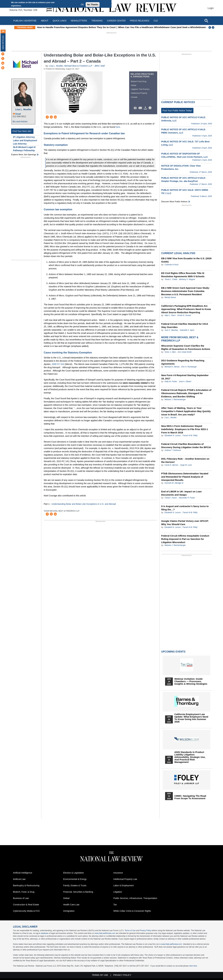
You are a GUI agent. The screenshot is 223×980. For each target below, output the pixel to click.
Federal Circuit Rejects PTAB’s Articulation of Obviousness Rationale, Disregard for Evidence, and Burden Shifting (186, 393)
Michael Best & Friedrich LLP (78, 66)
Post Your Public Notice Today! (177, 111)
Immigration (69, 911)
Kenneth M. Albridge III (174, 483)
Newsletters (79, 21)
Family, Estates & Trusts (75, 885)
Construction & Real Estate (26, 905)
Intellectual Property (139, 93)
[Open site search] (206, 21)
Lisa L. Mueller (23, 109)
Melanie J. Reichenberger (175, 400)
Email (18, 114)
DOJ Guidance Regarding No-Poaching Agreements (183, 362)
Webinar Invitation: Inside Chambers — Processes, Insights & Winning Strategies (191, 681)
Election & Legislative (73, 873)
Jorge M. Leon (186, 465)
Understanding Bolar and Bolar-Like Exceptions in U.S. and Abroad (84, 504)
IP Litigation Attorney (24, 137)
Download (146, 108)
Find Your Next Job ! (22, 131)
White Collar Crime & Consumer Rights (132, 911)
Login (211, 8)
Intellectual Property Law (125, 879)
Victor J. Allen (170, 352)
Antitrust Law (19, 879)
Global (134, 85)
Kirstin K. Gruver (184, 315)
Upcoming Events (173, 652)
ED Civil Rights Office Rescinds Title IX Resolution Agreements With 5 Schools (183, 275)
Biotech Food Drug (139, 81)
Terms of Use (130, 930)
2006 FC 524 (58, 364)
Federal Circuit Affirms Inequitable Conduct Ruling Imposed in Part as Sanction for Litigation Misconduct (185, 539)
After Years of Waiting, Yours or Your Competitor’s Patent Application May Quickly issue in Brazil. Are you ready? (186, 411)
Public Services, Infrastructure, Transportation (135, 898)
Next (213, 27)
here (118, 127)
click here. (193, 966)
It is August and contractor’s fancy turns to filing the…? (185, 508)
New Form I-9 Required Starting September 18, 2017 (185, 377)
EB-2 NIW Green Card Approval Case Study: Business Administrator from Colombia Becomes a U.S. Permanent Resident (185, 291)
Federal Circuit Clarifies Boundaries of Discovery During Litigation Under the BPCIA (186, 446)
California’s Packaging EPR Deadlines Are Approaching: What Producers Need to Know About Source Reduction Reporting (186, 309)
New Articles (3, 42)
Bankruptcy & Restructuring (26, 885)
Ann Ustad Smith (185, 352)
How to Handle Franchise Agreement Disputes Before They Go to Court (82, 27)
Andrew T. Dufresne (173, 450)
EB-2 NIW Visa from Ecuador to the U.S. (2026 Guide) (186, 260)
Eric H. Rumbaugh (189, 367)
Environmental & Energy (75, 879)
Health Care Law (71, 905)
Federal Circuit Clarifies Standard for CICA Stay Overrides (185, 325)
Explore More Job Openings (24, 155)
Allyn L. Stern (170, 315)
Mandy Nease (170, 297)
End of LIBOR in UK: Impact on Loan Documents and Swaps (181, 493)
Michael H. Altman (172, 367)
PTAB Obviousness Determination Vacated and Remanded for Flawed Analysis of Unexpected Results (185, 477)
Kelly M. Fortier (171, 382)
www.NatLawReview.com (105, 933)
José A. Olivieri (185, 382)
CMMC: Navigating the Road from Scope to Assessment (190, 797)
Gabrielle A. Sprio (187, 330)
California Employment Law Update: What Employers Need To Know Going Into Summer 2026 (191, 718)
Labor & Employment (124, 885)
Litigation (118, 892)
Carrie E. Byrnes (171, 465)
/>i (151, 108)
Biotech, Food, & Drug (24, 892)
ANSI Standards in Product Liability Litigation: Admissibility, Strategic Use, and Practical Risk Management (190, 757)
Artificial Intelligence (23, 873)
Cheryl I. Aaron (171, 498)
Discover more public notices (174, 202)
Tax (115, 905)
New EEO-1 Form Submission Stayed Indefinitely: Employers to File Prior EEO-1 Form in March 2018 (185, 429)
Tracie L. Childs (171, 279)
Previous (210, 27)
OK (82, 5)
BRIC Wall (100, 66)
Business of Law (21, 898)
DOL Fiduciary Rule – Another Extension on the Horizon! (185, 460)
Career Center (116, 21)
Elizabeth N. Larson (173, 436)
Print (136, 108)
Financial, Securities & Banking (78, 892)
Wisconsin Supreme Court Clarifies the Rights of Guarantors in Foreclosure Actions (186, 347)
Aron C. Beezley (171, 330)
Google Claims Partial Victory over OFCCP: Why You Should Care (185, 523)
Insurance (118, 873)
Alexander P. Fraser (187, 498)
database (45, 933)
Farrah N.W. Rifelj (190, 436)
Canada (134, 97)
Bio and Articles (20, 122)
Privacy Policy (145, 930)
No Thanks (93, 5)
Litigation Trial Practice (140, 89)
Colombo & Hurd (171, 265)
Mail (141, 108)
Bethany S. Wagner (187, 279)
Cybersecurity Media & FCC (26, 911)
